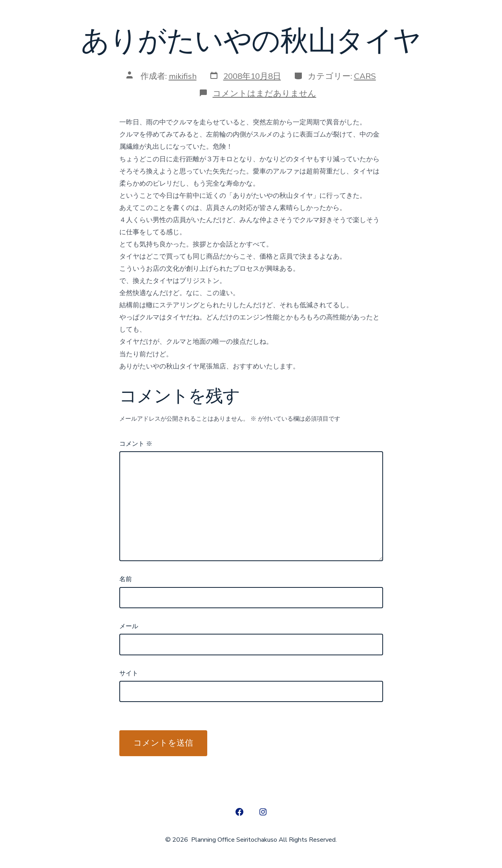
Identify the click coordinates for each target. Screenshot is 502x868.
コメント (136, 444)
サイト (129, 673)
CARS (365, 76)
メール (129, 626)
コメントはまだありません (265, 93)
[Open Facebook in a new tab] (239, 812)
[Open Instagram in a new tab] (263, 812)
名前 (126, 579)
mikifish (183, 76)
